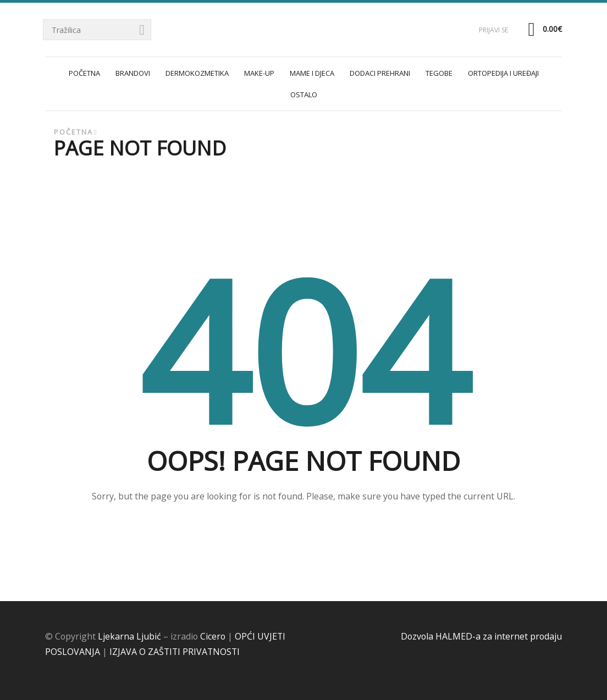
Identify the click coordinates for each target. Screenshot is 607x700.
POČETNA (84, 73)
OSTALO (304, 95)
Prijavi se (493, 30)
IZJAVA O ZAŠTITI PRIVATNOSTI (175, 652)
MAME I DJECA (312, 73)
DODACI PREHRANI (380, 73)
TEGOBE (439, 73)
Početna (73, 132)
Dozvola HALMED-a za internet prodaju (481, 636)
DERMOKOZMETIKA (197, 73)
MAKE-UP (259, 73)
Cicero (213, 636)
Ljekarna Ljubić (129, 636)
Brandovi (133, 73)
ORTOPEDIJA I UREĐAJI (503, 73)
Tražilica (142, 30)
